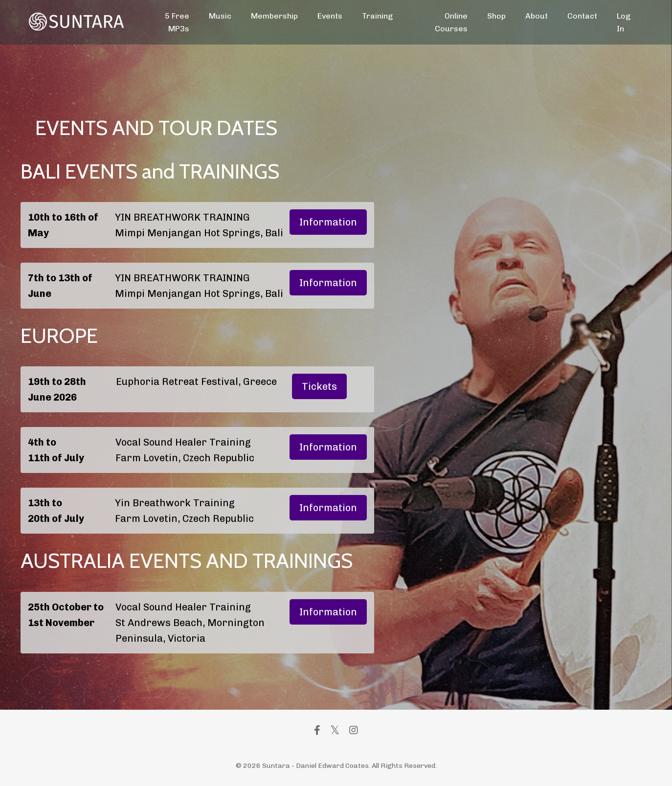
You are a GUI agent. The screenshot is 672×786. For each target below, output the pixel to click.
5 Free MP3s (177, 22)
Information (328, 222)
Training (377, 16)
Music (220, 16)
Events (330, 16)
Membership (274, 16)
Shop (496, 16)
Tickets (319, 386)
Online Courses (451, 22)
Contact (582, 16)
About (537, 16)
